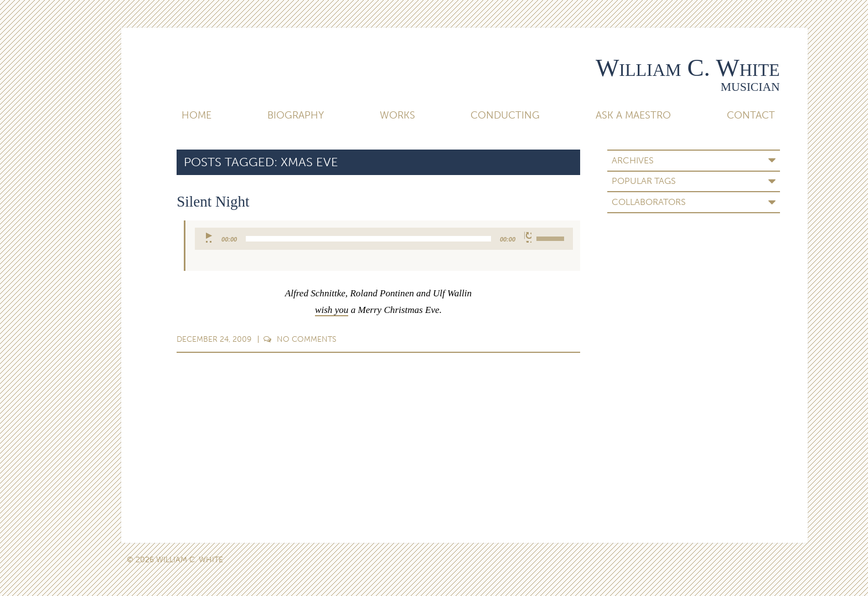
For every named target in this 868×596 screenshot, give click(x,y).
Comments (300, 339)
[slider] (368, 239)
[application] (384, 239)
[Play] (210, 237)
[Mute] (528, 237)
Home (197, 115)
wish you (332, 310)
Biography (296, 115)
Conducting (505, 115)
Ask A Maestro (633, 115)
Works (397, 115)
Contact (751, 115)
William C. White (688, 68)
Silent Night (213, 202)
